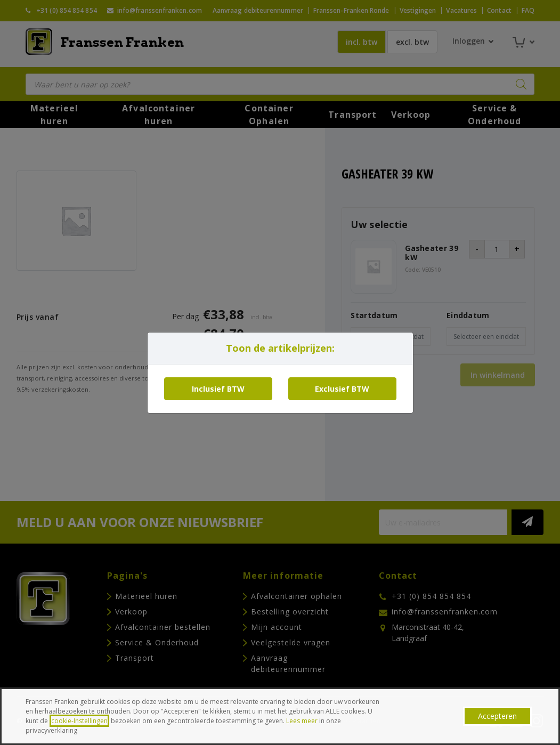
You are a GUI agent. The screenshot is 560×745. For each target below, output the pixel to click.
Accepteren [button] (497, 716)
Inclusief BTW (218, 389)
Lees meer (302, 721)
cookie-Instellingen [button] (79, 721)
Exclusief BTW (342, 389)
